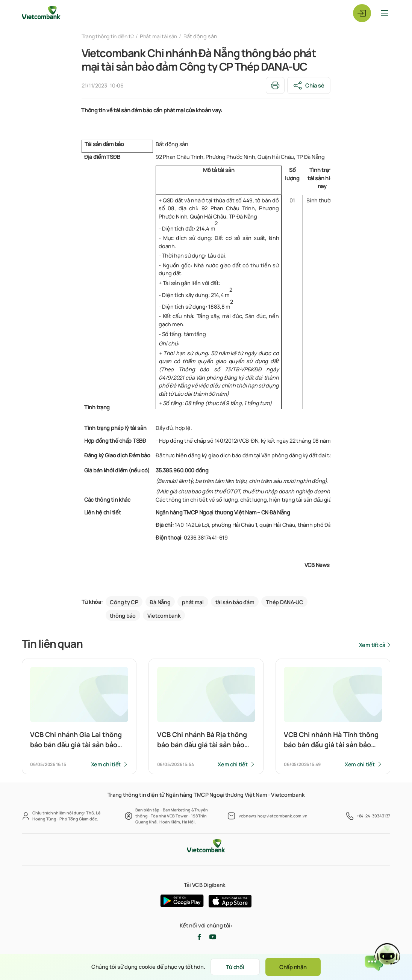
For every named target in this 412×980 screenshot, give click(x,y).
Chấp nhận (294, 967)
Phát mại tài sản (164, 36)
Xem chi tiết (106, 764)
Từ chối (234, 967)
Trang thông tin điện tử (110, 36)
